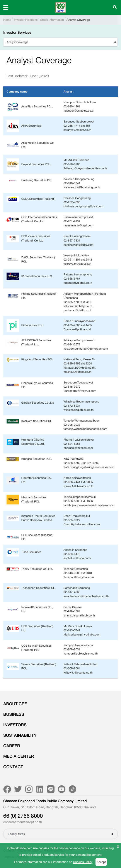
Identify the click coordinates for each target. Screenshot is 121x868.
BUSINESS (14, 714)
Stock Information (52, 20)
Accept (101, 862)
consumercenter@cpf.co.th (23, 822)
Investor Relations (26, 20)
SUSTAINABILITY (20, 735)
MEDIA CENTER (19, 756)
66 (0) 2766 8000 (23, 816)
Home (7, 20)
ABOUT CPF (15, 704)
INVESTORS (15, 725)
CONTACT (13, 767)
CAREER (12, 746)
